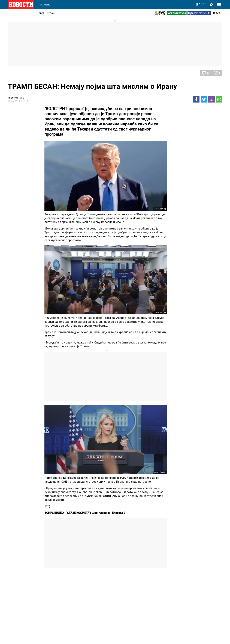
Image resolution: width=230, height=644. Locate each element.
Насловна (44, 4)
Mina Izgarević (16, 98)
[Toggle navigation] (219, 5)
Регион (51, 13)
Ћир (218, 13)
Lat (213, 13)
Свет (41, 13)
